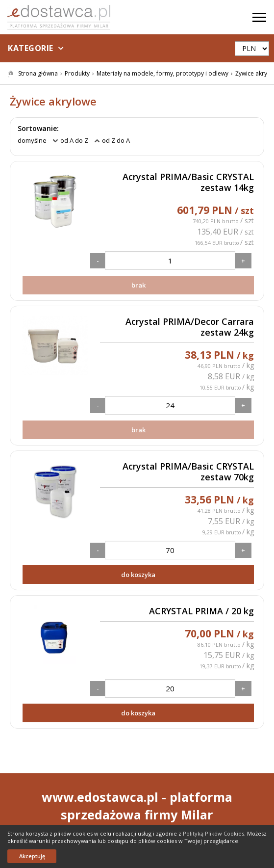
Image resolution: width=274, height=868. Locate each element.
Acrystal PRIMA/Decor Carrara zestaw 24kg (190, 327)
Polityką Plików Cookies (213, 833)
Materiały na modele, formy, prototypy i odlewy (162, 73)
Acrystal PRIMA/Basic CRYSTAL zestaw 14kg (188, 182)
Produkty (77, 73)
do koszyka (138, 575)
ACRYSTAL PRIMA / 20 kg (201, 611)
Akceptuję (32, 856)
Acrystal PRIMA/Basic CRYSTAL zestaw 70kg (188, 472)
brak (138, 285)
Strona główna (38, 73)
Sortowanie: (38, 129)
